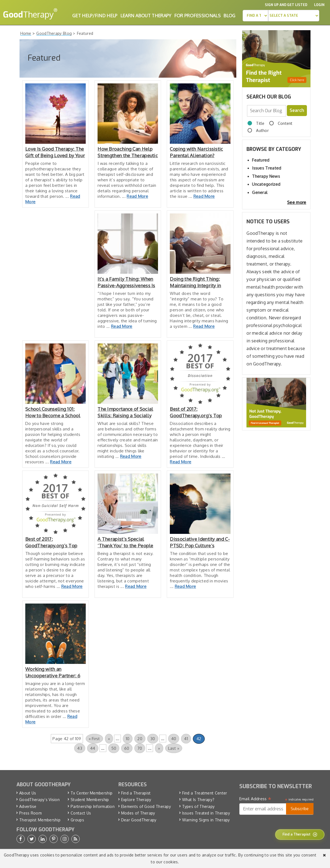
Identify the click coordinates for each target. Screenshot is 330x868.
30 (153, 739)
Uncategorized (266, 184)
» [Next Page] (159, 748)
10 (128, 739)
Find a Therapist (136, 793)
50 (114, 748)
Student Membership (90, 800)
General (260, 192)
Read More (137, 196)
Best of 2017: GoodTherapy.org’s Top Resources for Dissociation (199, 412)
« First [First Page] (94, 739)
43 (80, 748)
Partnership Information (93, 806)
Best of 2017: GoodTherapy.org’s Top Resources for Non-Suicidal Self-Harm (55, 542)
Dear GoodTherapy (139, 820)
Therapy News (266, 176)
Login (319, 5)
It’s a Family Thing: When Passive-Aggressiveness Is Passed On (126, 282)
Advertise (28, 806)
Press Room (30, 813)
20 (140, 739)
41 (186, 739)
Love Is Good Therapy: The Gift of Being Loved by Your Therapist (55, 152)
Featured (261, 160)
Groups (77, 820)
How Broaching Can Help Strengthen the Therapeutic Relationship (128, 152)
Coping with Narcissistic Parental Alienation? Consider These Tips (196, 152)
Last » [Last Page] (174, 748)
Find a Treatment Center (205, 793)
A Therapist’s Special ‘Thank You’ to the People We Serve (125, 542)
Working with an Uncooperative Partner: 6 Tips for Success (53, 673)
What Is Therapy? (198, 800)
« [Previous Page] (109, 739)
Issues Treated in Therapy (206, 813)
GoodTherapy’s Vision (39, 800)
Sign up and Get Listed (286, 5)
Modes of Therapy (138, 813)
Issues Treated (267, 168)
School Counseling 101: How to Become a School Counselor (53, 412)
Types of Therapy (199, 806)
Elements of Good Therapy (146, 806)
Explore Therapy (136, 800)
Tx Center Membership (91, 793)
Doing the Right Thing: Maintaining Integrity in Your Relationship (195, 282)
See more (297, 202)
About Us (28, 793)
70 (140, 748)
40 (174, 739)
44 (93, 748)
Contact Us (81, 813)
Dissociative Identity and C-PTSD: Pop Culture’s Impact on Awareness (200, 542)
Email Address (255, 799)
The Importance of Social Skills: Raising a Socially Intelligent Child (125, 412)
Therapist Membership (40, 820)
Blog (229, 16)
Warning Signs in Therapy (206, 820)
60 (127, 748)
